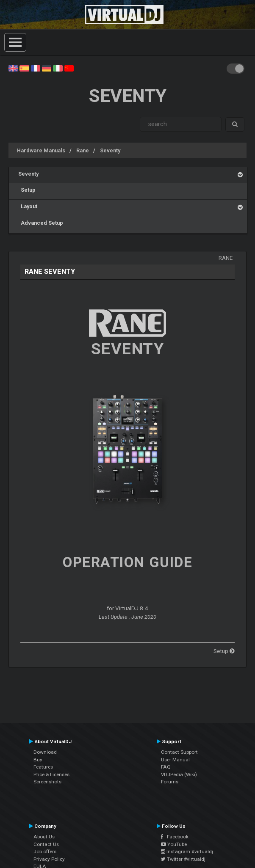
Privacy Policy (49, 859)
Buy (38, 760)
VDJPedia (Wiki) (179, 774)
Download (45, 752)
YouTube (174, 844)
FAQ (166, 767)
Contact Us (46, 844)
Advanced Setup (41, 223)
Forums (170, 782)
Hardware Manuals (41, 150)
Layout (28, 206)
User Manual (175, 760)
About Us (44, 837)
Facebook (175, 837)
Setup (27, 190)
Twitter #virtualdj (183, 859)
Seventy (110, 150)
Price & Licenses (51, 774)
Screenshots (47, 782)
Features (43, 767)
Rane (83, 150)
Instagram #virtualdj (187, 851)
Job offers (45, 851)
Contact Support (179, 752)
